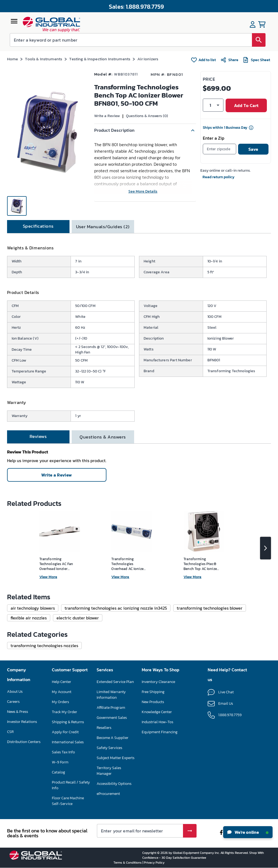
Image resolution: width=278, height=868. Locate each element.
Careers (13, 702)
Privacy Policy (154, 863)
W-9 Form (60, 762)
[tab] (38, 227)
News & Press (18, 712)
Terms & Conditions (128, 863)
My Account (62, 692)
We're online (248, 832)
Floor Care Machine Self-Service (68, 801)
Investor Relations (22, 722)
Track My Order (64, 712)
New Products (153, 702)
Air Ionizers (148, 59)
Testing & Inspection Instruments (100, 59)
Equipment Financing (160, 732)
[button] (145, 130)
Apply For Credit (65, 732)
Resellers (104, 728)
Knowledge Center (157, 712)
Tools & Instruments (44, 59)
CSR (10, 732)
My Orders (60, 702)
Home (13, 59)
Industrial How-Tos (157, 722)
